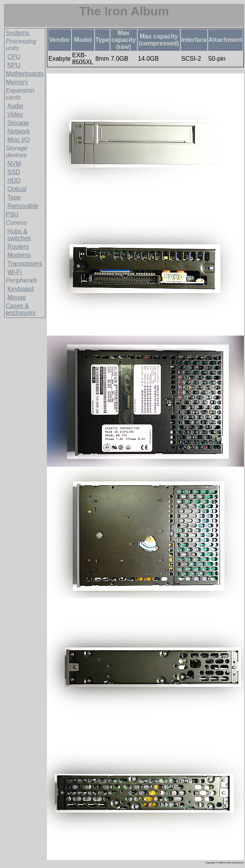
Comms (16, 223)
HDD (14, 180)
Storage (18, 123)
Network (19, 131)
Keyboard (21, 289)
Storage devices (17, 152)
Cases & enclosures (21, 309)
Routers (18, 247)
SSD (14, 172)
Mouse (17, 297)
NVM (14, 164)
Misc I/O (19, 140)
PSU (12, 214)
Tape (14, 197)
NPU (14, 65)
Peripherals (21, 280)
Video (15, 114)
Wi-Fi (14, 272)
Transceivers (25, 264)
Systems (17, 33)
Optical (17, 189)
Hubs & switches (19, 235)
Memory (17, 82)
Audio (15, 106)
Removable (23, 206)
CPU (14, 57)
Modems (19, 255)
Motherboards (25, 74)
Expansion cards (20, 94)
